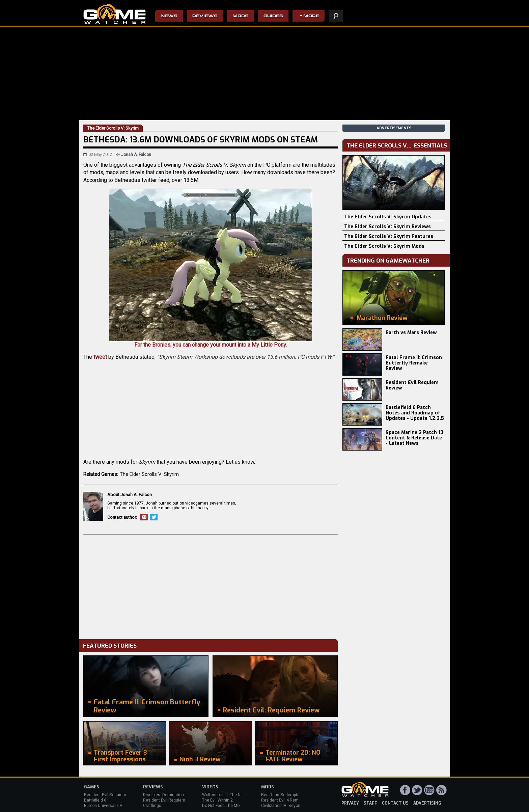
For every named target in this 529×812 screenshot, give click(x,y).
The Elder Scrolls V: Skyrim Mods (384, 246)
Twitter (154, 517)
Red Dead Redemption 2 (284, 795)
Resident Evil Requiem (105, 795)
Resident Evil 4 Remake (283, 800)
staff (370, 803)
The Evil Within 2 (217, 800)
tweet (100, 357)
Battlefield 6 (95, 800)
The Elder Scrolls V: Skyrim (149, 474)
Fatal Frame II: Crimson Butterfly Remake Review (414, 363)
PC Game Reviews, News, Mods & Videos (115, 14)
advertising (427, 803)
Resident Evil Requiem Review (412, 385)
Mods (241, 16)
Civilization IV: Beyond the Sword (292, 806)
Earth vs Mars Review (411, 333)
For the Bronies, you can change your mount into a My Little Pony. (211, 268)
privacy (350, 803)
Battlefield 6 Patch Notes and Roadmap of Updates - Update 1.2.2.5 (415, 413)
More (311, 16)
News (169, 16)
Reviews (205, 16)
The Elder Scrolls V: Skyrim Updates (388, 217)
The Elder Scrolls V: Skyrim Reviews (387, 227)
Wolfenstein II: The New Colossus (233, 795)
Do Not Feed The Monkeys (226, 806)
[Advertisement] (211, 585)
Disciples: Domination (163, 795)
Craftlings (152, 806)
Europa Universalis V (103, 806)
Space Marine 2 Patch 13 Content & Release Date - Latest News (414, 438)
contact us (395, 803)
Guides (273, 16)
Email (144, 517)
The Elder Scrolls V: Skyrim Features (389, 236)
